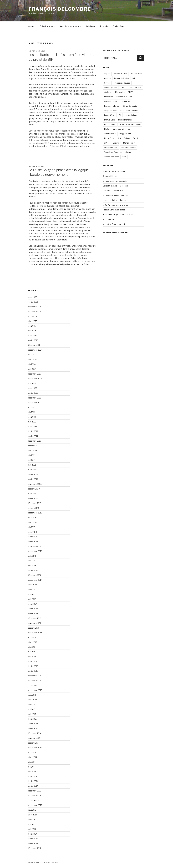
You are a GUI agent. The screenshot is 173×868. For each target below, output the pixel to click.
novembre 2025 (35, 311)
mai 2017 (32, 594)
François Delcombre (60, 9)
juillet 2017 (32, 584)
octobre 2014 (34, 742)
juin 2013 (31, 819)
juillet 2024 (32, 359)
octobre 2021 (34, 445)
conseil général (111, 87)
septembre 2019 (35, 512)
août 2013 (32, 809)
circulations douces (122, 82)
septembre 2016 (35, 632)
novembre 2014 (35, 738)
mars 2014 (32, 776)
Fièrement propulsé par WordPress (43, 862)
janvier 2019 (33, 541)
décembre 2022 (35, 397)
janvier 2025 (33, 340)
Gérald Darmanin (130, 106)
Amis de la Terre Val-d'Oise (114, 171)
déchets (108, 92)
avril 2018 (32, 565)
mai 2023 (32, 383)
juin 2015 (32, 704)
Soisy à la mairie (47, 26)
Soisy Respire (109, 219)
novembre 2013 (34, 795)
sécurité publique (128, 147)
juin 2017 (31, 589)
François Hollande (112, 106)
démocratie (120, 92)
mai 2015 (32, 709)
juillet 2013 (32, 814)
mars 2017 (32, 604)
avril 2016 (32, 656)
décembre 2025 (35, 306)
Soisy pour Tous (111, 147)
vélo (124, 156)
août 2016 (32, 637)
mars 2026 (32, 297)
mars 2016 (32, 661)
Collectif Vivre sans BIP (113, 190)
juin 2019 (32, 527)
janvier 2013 (33, 843)
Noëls (107, 129)
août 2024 (32, 354)
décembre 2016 (35, 618)
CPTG (123, 87)
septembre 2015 (35, 690)
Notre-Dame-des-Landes (130, 124)
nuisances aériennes (121, 129)
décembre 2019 (35, 503)
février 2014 (33, 781)
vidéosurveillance (112, 156)
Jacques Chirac (111, 110)
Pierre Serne (110, 138)
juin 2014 (32, 762)
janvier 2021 (33, 479)
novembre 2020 (35, 484)
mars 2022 (32, 426)
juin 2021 (31, 455)
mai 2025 (32, 325)
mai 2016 (32, 651)
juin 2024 (32, 364)
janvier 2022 (33, 436)
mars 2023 (32, 388)
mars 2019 (32, 532)
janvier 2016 (33, 671)
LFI (119, 115)
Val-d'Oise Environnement (114, 224)
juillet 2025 (32, 321)
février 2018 (33, 570)
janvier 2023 (33, 393)
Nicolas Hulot (110, 124)
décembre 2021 (34, 440)
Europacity (125, 101)
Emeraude (109, 96)
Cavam (107, 82)
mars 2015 (32, 718)
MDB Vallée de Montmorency (115, 205)
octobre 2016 (34, 627)
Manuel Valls (110, 119)
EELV (130, 92)
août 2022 (32, 407)
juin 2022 (32, 412)
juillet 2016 (32, 642)
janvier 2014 (33, 786)
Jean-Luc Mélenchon (129, 110)
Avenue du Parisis (121, 78)
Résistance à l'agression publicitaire (118, 214)
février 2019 (33, 536)
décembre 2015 (35, 675)
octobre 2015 (34, 685)
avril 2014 (32, 771)
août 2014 (32, 752)
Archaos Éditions (110, 176)
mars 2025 (32, 335)
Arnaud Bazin (136, 73)
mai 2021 (32, 460)
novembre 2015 (35, 680)
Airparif (107, 73)
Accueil (32, 26)
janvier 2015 (33, 728)
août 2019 (32, 517)
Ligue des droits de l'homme (115, 200)
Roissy (127, 138)
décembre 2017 (34, 575)
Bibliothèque (119, 26)
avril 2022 (32, 421)
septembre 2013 (35, 805)
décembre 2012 (34, 848)
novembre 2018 (35, 546)
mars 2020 (32, 493)
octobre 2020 (34, 488)
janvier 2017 (33, 613)
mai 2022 (32, 417)
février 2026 (33, 302)
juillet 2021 (32, 450)
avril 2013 (32, 829)
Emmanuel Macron (124, 96)
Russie (136, 138)
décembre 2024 (35, 345)
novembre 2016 (35, 623)
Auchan (107, 78)
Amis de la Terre (120, 73)
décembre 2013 (34, 790)
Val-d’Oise (91, 26)
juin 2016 (32, 647)
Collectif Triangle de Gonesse (115, 185)
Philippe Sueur (125, 133)
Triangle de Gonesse (113, 152)
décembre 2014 (35, 733)
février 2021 (33, 474)
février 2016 (33, 666)
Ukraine (128, 152)
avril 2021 (32, 464)
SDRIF (107, 142)
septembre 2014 (35, 747)
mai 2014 (32, 766)
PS (119, 138)
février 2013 (33, 838)
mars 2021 (32, 469)
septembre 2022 (35, 402)
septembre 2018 (35, 551)
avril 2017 (32, 599)
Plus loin (104, 26)
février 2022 (33, 431)
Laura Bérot (109, 115)
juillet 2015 (32, 699)
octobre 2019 (34, 508)
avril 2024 (32, 369)
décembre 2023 (35, 373)
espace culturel (111, 101)
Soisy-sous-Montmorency (124, 142)
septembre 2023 (35, 378)
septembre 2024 (35, 349)
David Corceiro (135, 87)
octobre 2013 (34, 800)
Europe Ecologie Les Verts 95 (116, 195)
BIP (134, 78)
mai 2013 (32, 824)
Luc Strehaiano (130, 115)
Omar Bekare (110, 133)
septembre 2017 (35, 580)
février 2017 (33, 608)
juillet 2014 (32, 757)
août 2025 (32, 316)
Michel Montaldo (125, 119)
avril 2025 (32, 330)
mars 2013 (32, 833)
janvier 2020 (33, 498)
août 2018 (32, 556)
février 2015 (33, 723)
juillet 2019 (32, 522)
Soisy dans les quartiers (70, 26)
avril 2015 (32, 714)
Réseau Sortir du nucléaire (114, 209)
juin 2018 (32, 560)
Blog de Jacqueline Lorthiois (115, 181)
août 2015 (32, 695)
